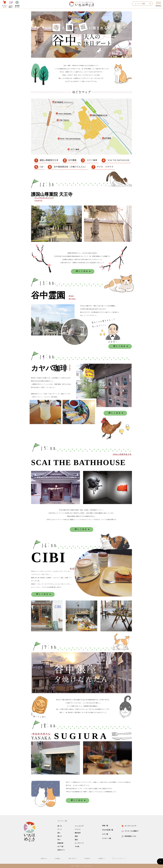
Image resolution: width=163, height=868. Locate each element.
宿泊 (76, 840)
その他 (77, 846)
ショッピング (79, 826)
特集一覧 (105, 826)
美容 (76, 836)
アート (60, 829)
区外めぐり (61, 850)
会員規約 (88, 858)
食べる (60, 826)
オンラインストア (129, 826)
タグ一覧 (105, 834)
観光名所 (78, 833)
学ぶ (59, 840)
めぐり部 (60, 846)
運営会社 (44, 858)
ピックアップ (79, 843)
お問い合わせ (73, 858)
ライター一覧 (107, 838)
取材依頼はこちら (129, 836)
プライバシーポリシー (119, 858)
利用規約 (102, 858)
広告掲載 (58, 858)
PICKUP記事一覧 (108, 830)
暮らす (60, 836)
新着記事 (60, 843)
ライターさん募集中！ (130, 831)
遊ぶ (59, 833)
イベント (78, 829)
